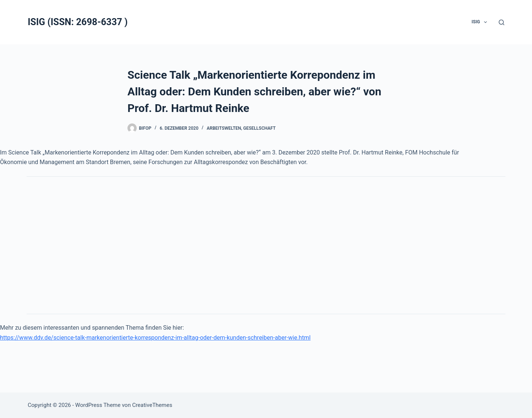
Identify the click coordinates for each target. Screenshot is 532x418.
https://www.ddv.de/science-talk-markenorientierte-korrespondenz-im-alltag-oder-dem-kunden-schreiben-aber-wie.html (155, 338)
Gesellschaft (259, 128)
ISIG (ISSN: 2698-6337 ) (78, 22)
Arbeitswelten (224, 128)
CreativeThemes (152, 405)
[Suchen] (502, 22)
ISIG (481, 22)
